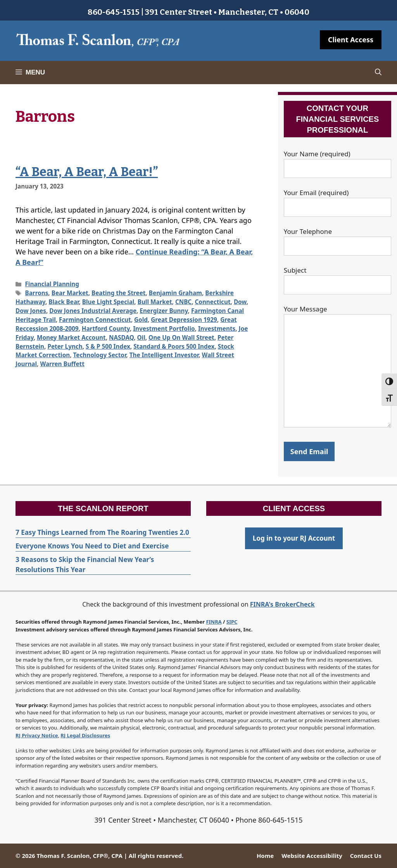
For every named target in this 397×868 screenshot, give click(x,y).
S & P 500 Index (108, 346)
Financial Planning (52, 284)
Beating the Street (118, 293)
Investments (217, 329)
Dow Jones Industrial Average (93, 311)
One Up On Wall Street (181, 337)
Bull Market (155, 302)
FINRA (214, 622)
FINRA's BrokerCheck (282, 604)
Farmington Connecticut (95, 320)
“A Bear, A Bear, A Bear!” (87, 172)
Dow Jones (31, 311)
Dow (240, 302)
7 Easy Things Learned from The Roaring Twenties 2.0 (102, 532)
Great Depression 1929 (184, 320)
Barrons (36, 293)
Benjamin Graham (175, 293)
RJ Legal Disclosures (85, 735)
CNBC (183, 302)
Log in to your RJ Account (294, 538)
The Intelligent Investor (164, 355)
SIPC (232, 622)
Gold (141, 320)
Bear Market (70, 293)
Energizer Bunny (164, 311)
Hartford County (106, 329)
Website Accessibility (312, 856)
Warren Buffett (62, 364)
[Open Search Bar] (378, 73)
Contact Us (366, 856)
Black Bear (64, 302)
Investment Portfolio (164, 329)
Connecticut (213, 302)
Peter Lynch (65, 346)
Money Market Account (71, 337)
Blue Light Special (108, 302)
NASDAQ (121, 337)
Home (265, 856)
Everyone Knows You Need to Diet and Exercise (92, 546)
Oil (141, 337)
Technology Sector (100, 355)
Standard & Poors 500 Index (174, 346)
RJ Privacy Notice (37, 735)
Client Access (351, 40)
